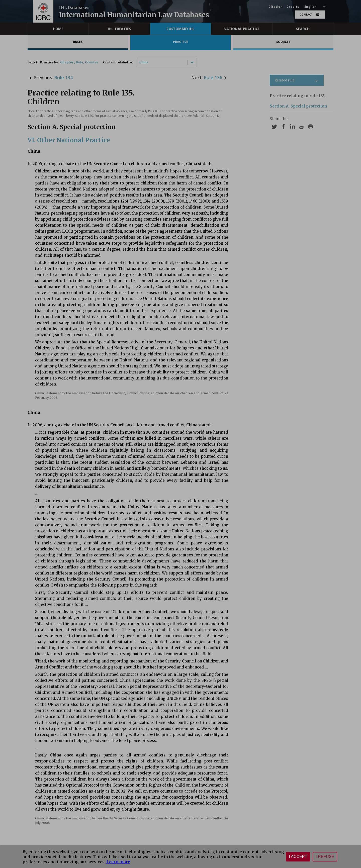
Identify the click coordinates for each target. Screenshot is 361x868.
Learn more (118, 862)
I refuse (325, 857)
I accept (298, 857)
